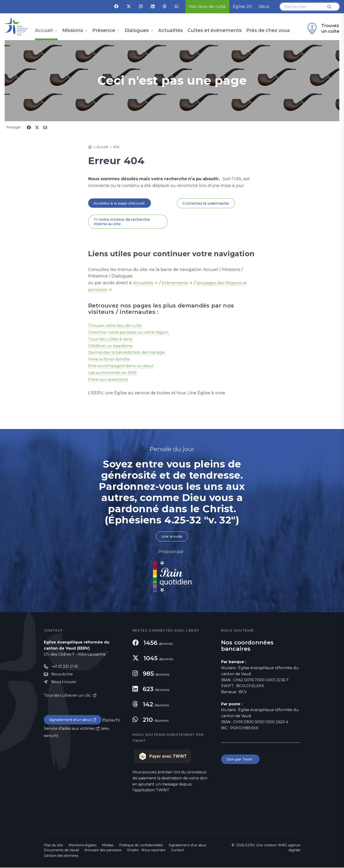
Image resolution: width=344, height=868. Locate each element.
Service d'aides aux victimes (69, 730)
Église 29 (242, 7)
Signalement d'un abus (71, 721)
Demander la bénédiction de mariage (129, 353)
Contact (177, 851)
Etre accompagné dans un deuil (122, 366)
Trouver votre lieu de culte (116, 326)
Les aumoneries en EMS (113, 373)
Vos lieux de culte (207, 7)
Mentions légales (82, 846)
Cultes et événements (215, 31)
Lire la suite (172, 537)
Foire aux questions (109, 380)
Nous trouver (64, 683)
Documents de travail (61, 851)
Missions (73, 31)
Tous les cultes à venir (112, 339)
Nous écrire (62, 675)
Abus (264, 7)
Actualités (170, 31)
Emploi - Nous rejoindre (146, 851)
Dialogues (137, 31)
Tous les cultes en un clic (68, 697)
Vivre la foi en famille (110, 360)
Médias (108, 846)
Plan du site (53, 846)
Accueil (44, 31)
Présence (104, 31)
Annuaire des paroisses (103, 851)
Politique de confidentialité (141, 846)
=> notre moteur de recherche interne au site (122, 222)
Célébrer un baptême (111, 346)
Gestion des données (61, 856)
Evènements (176, 283)
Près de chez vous (268, 31)
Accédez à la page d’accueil (120, 203)
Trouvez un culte (323, 29)
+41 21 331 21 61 (65, 667)
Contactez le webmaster (206, 203)
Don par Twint (241, 760)
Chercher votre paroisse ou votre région (130, 332)
